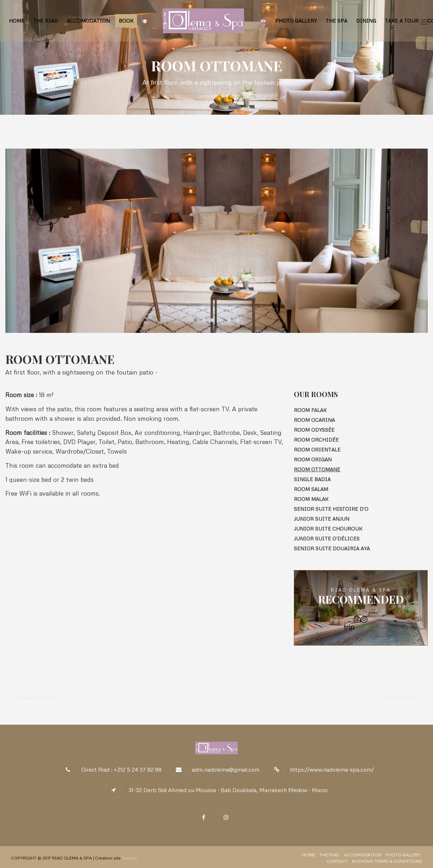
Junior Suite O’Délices (327, 538)
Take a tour (402, 21)
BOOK (126, 21)
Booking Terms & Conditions (387, 861)
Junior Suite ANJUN (322, 519)
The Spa (336, 21)
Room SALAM (311, 489)
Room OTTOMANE (317, 469)
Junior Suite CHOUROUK (328, 529)
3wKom (130, 858)
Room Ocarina (314, 420)
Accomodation (88, 21)
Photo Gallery (296, 21)
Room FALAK (310, 410)
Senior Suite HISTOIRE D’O (331, 509)
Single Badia (312, 479)
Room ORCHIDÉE (316, 440)
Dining (366, 21)
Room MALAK (311, 499)
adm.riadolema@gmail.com (226, 770)
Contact (337, 861)
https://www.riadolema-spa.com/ (332, 770)
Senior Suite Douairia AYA (332, 548)
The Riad (46, 21)
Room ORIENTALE (317, 450)
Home (17, 21)
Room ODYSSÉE (314, 430)
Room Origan (313, 459)
